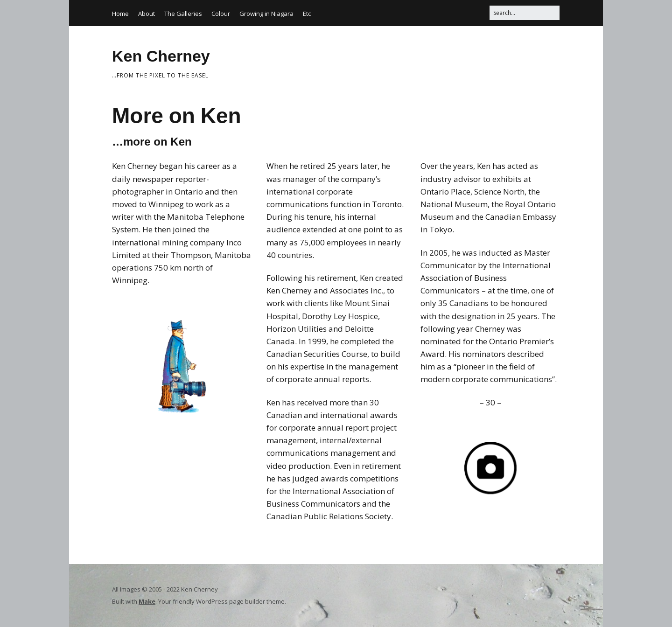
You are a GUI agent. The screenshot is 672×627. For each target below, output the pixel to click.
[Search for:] (525, 13)
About (147, 14)
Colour (221, 14)
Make (147, 601)
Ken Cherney (161, 56)
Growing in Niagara (266, 14)
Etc (307, 14)
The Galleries (183, 14)
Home (120, 14)
